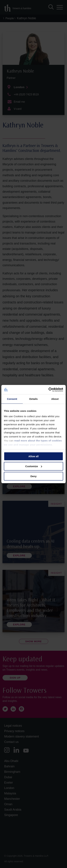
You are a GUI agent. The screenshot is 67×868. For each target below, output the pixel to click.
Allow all (34, 456)
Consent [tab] (12, 399)
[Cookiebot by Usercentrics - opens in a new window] (48, 390)
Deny (34, 476)
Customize (34, 466)
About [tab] (55, 399)
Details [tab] (33, 399)
